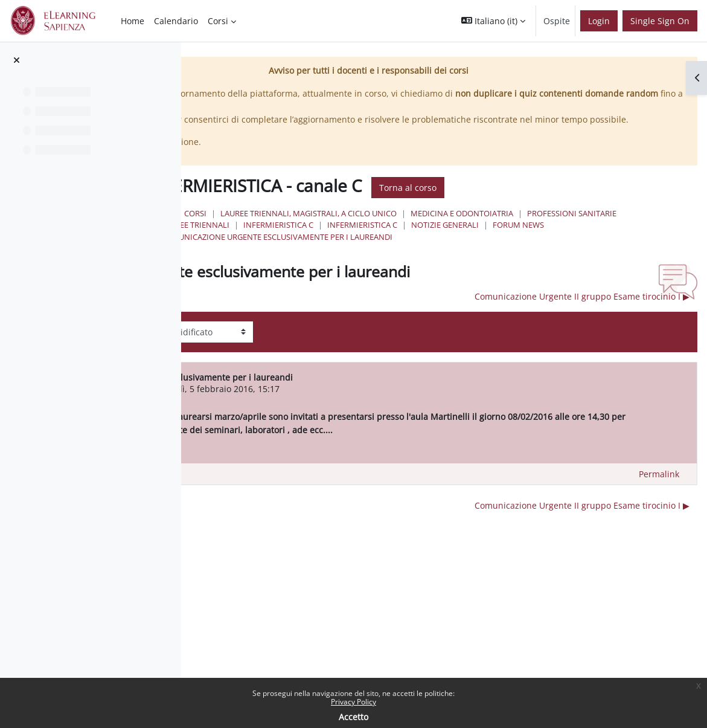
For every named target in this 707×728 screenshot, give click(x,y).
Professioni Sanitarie (497, 238)
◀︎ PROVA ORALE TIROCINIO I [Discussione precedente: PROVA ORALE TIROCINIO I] (302, 321)
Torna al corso (583, 200)
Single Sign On (660, 21)
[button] (493, 21)
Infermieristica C (371, 250)
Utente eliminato (322, 414)
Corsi (370, 227)
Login (599, 21)
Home (334, 227)
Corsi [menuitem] (218, 21)
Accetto (353, 717)
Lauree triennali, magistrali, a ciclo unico (484, 227)
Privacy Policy (353, 702)
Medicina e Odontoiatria (387, 238)
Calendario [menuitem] (176, 21)
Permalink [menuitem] (659, 511)
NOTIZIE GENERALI (537, 250)
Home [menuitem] (133, 21)
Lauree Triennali (590, 238)
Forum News (611, 250)
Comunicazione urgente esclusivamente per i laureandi (452, 261)
